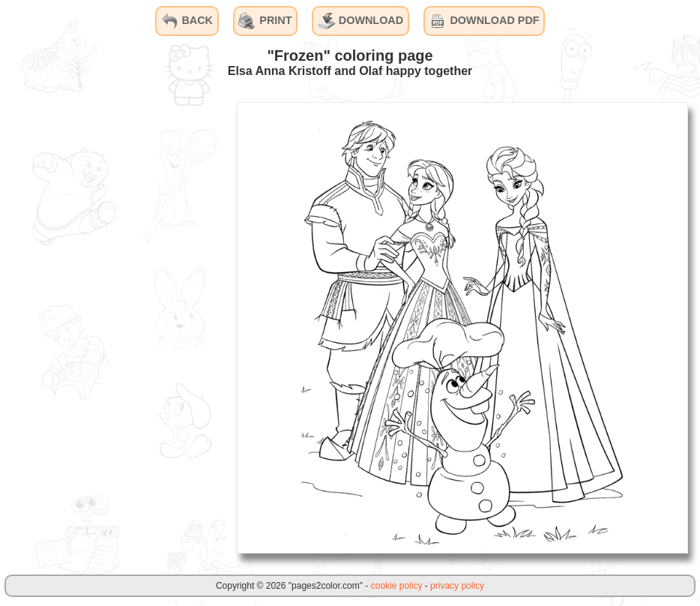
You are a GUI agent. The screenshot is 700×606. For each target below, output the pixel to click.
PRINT (265, 21)
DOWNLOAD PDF (484, 21)
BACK (187, 21)
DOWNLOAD (360, 21)
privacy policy (457, 586)
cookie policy (397, 586)
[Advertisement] (112, 327)
